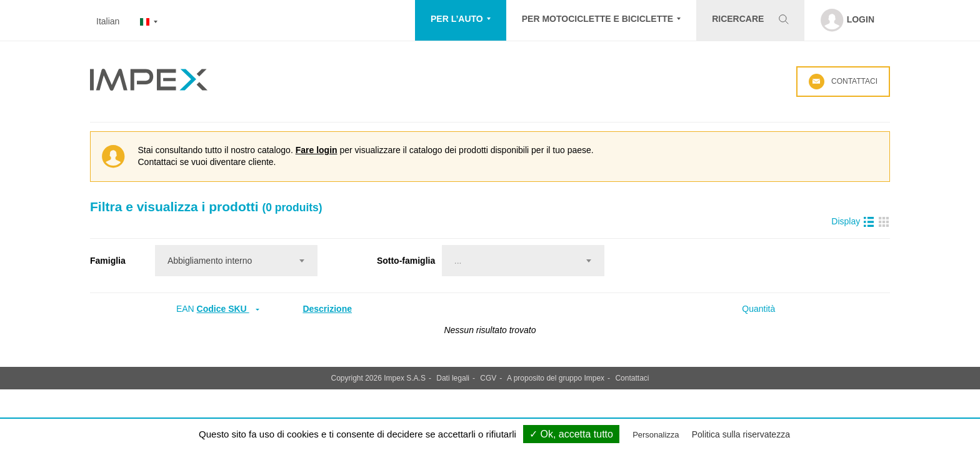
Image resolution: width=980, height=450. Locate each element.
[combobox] (236, 261)
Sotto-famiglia (406, 261)
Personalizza (656, 435)
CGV (488, 378)
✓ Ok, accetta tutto (571, 434)
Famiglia (108, 261)
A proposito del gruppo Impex (556, 378)
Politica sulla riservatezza (741, 434)
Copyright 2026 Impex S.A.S (378, 378)
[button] (461, 20)
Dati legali (453, 378)
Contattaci (843, 82)
